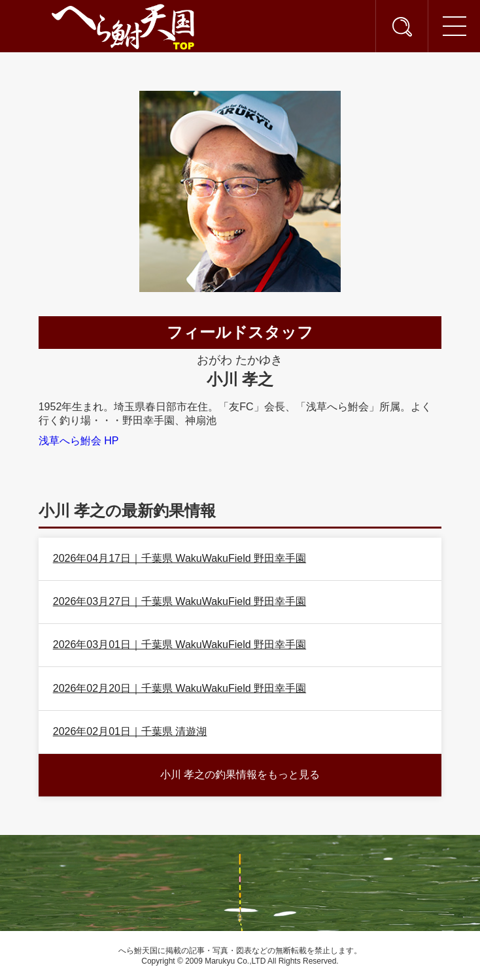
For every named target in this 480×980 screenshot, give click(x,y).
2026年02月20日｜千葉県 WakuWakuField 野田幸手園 (180, 688)
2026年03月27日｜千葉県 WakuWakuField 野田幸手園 (180, 601)
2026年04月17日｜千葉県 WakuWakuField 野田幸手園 (180, 558)
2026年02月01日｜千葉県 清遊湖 (130, 731)
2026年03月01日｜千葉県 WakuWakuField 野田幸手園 (180, 645)
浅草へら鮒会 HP (79, 441)
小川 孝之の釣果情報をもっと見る (240, 775)
